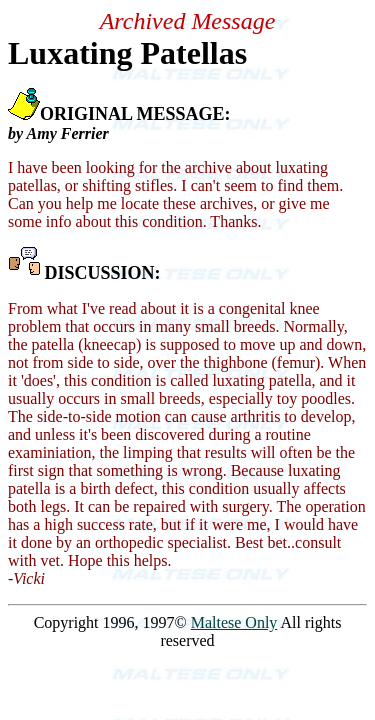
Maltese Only (234, 622)
